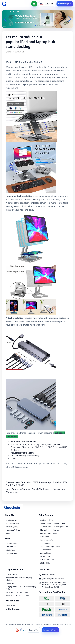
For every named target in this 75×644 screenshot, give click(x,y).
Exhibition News (11, 553)
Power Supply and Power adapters (18, 592)
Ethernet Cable (45, 543)
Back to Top (34, 630)
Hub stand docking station (19, 196)
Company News (11, 543)
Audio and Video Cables (48, 533)
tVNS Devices (10, 606)
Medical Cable (45, 556)
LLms (61, 624)
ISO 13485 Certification (14, 523)
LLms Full (68, 624)
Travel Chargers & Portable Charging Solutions (19, 579)
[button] (35, 26)
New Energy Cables (47, 520)
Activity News (10, 550)
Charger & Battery (12, 574)
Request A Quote (65, 4)
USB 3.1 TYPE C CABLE (48, 560)
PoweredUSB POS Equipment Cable (52, 523)
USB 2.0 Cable (45, 563)
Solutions (9, 533)
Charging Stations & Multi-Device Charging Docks (21, 588)
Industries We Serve (13, 530)
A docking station (15, 318)
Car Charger (10, 583)
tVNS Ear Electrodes (13, 609)
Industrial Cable (45, 553)
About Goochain (11, 520)
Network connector (47, 540)
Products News (11, 547)
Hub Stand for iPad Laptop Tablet (17, 596)
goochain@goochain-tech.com (53, 579)
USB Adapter (44, 537)
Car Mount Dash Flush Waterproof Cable (54, 527)
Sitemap (56, 624)
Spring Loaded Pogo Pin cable (50, 547)
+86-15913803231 (48, 574)
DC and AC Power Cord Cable (50, 530)
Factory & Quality (12, 527)
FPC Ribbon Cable (46, 550)
